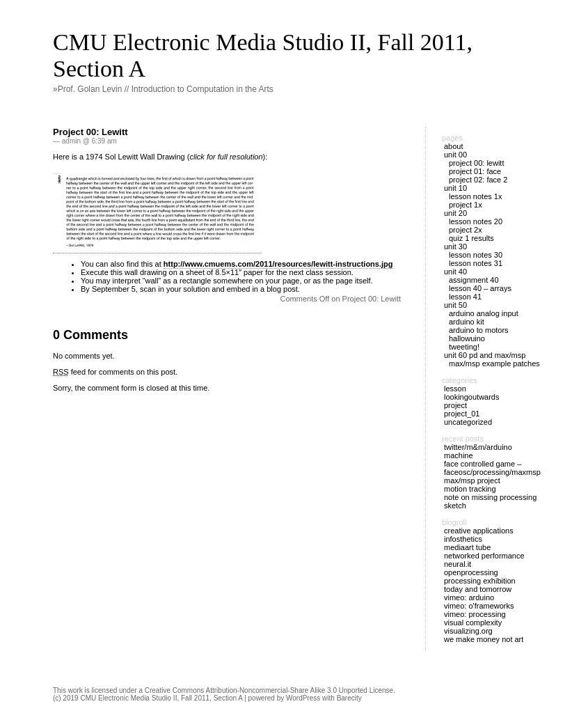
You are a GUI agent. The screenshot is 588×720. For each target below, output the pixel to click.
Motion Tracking (470, 489)
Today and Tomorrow (478, 589)
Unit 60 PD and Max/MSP (485, 355)
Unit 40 (455, 272)
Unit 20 (455, 213)
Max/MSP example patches (494, 363)
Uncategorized (468, 422)
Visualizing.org (468, 631)
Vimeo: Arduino (469, 597)
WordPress (303, 698)
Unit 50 (455, 305)
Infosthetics (463, 539)
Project (455, 405)
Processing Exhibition (480, 581)
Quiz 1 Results (471, 238)
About (454, 146)
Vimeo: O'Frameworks (479, 606)
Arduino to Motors (479, 330)
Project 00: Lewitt (90, 132)
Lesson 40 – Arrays (480, 288)
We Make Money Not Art (484, 639)
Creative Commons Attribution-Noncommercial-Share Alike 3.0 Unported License (269, 690)
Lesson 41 (465, 297)
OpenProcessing (471, 572)
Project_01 (462, 414)
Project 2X (466, 230)
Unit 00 (455, 155)
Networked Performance (484, 556)
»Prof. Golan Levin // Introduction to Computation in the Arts (163, 89)
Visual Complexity (473, 623)
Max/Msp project (472, 480)
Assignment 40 (474, 280)
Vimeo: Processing (475, 614)
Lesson (455, 389)
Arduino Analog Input (484, 313)
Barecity (349, 698)
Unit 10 (455, 188)
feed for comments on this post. (115, 372)
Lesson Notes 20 (476, 221)
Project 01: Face (475, 171)
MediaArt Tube (467, 547)
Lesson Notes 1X (475, 196)
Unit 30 (455, 246)
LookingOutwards (472, 397)
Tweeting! (464, 347)
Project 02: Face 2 (478, 180)
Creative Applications (479, 531)
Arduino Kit (467, 322)
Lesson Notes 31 (476, 263)
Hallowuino (467, 338)
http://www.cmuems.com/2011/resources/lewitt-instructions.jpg (278, 264)
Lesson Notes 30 (476, 255)
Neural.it (458, 564)
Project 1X (466, 205)
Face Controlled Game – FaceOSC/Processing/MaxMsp (492, 468)
